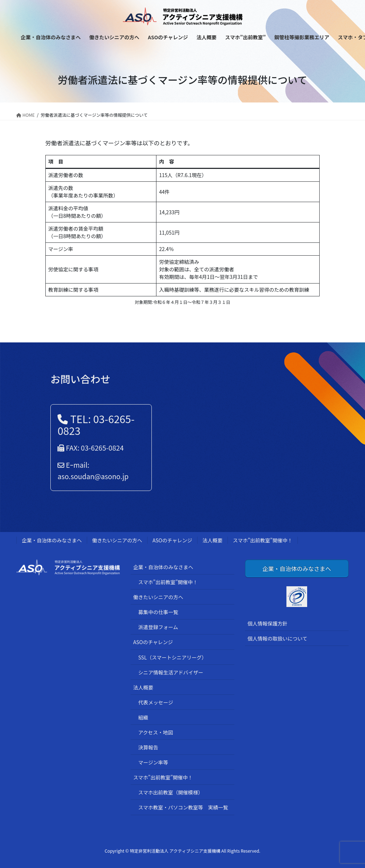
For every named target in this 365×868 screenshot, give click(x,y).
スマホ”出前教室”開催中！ (263, 540)
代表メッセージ (156, 702)
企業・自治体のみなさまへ (52, 540)
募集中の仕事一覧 (158, 612)
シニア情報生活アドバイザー (171, 672)
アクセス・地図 (156, 732)
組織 (143, 717)
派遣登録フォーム (158, 627)
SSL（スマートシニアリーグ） (172, 657)
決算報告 (148, 747)
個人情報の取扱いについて (277, 638)
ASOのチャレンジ (172, 540)
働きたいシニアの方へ (117, 540)
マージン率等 (153, 762)
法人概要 (212, 540)
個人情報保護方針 (267, 623)
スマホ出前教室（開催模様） (171, 792)
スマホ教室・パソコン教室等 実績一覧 (183, 807)
